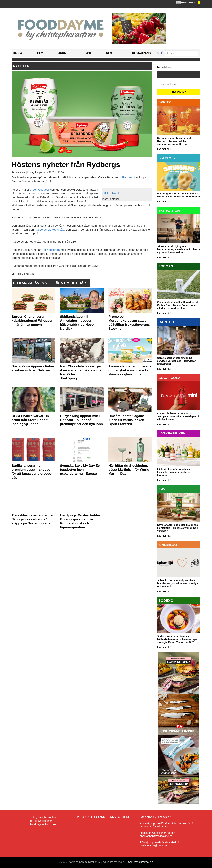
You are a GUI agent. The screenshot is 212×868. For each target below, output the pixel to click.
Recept (112, 53)
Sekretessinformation (140, 862)
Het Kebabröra (51, 250)
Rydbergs (129, 178)
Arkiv (62, 53)
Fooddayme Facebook (43, 825)
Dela (107, 193)
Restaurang (141, 53)
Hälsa (17, 53)
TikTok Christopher (41, 821)
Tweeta (116, 193)
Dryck (86, 53)
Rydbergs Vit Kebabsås (49, 230)
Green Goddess (40, 190)
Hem (40, 53)
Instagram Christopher (43, 817)
